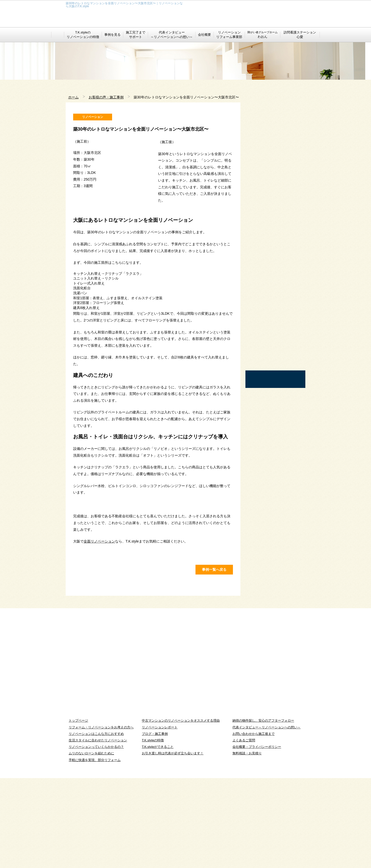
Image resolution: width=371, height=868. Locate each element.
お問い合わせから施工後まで (254, 824)
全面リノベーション (99, 591)
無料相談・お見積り (247, 843)
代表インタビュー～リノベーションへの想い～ (267, 817)
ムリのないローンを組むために (91, 843)
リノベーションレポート (160, 817)
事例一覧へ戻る (214, 659)
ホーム (73, 97)
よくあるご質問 (244, 830)
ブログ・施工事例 (155, 824)
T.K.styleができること (158, 837)
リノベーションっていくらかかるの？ (96, 837)
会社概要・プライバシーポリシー (257, 837)
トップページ (78, 811)
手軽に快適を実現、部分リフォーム (95, 850)
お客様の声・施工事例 (106, 97)
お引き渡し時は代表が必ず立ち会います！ (173, 843)
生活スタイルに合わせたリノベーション (98, 830)
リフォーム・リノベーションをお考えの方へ (101, 817)
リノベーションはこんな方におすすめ (96, 824)
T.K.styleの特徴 (153, 830)
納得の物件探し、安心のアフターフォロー (263, 811)
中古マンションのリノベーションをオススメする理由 (181, 811)
